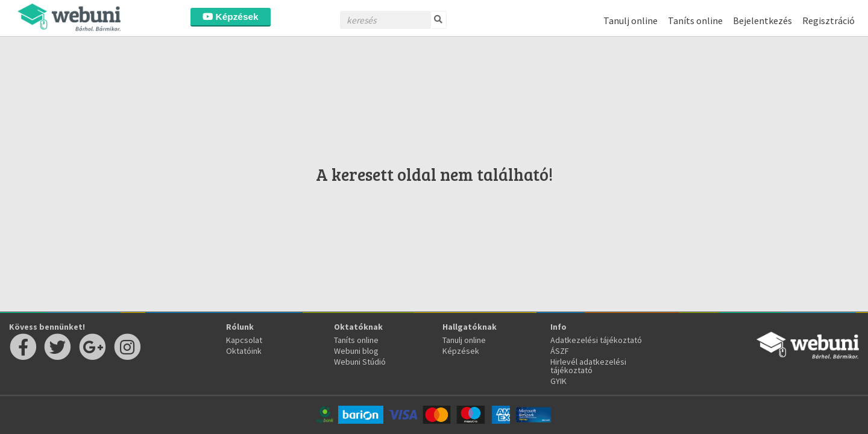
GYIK (558, 381)
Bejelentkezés (763, 20)
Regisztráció (829, 20)
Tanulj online (631, 20)
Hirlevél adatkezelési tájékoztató (588, 366)
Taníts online (695, 20)
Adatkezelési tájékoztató (596, 340)
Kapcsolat (244, 340)
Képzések (230, 17)
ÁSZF (560, 351)
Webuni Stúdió (360, 362)
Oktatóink (244, 351)
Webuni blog (356, 351)
